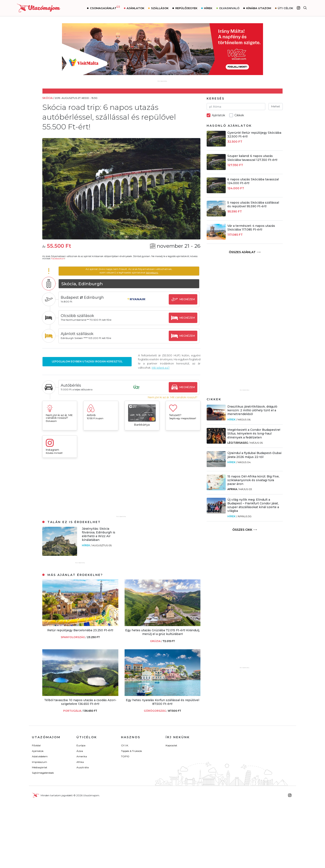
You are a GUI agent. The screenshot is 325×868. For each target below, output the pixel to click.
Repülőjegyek (186, 8)
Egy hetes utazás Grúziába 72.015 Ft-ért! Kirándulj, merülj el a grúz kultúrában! (162, 632)
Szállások (160, 8)
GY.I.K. (125, 745)
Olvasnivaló (229, 8)
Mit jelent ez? (165, 368)
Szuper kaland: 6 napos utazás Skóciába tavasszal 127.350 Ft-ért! (252, 158)
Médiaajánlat (40, 767)
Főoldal (36, 745)
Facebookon (58, 259)
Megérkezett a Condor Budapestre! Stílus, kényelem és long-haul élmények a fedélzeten (254, 433)
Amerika (82, 756)
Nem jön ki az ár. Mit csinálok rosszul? (173, 397)
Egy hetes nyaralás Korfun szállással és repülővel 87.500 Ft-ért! (162, 702)
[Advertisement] (121, 489)
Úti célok (285, 8)
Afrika (232, 489)
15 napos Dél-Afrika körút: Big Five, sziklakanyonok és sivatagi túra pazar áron (253, 480)
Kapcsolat (171, 745)
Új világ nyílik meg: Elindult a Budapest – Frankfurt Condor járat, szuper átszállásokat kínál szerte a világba (253, 505)
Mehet (276, 106)
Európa (81, 745)
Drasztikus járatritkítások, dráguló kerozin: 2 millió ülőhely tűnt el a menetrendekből (252, 410)
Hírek (208, 8)
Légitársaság (238, 443)
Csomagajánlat (105, 8)
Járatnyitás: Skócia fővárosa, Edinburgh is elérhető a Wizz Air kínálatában (99, 534)
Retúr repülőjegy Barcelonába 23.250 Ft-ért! (80, 630)
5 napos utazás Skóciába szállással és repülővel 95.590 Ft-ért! (253, 204)
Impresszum (39, 762)
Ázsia (80, 751)
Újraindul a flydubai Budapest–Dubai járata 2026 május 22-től (254, 455)
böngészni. (153, 273)
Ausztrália (83, 767)
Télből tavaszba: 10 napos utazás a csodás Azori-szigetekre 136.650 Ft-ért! (80, 702)
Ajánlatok (135, 8)
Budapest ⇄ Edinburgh (84, 297)
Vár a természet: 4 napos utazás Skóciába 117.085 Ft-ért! (251, 228)
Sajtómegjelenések (43, 773)
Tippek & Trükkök (132, 751)
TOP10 (125, 756)
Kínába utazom (259, 8)
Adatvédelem (40, 756)
